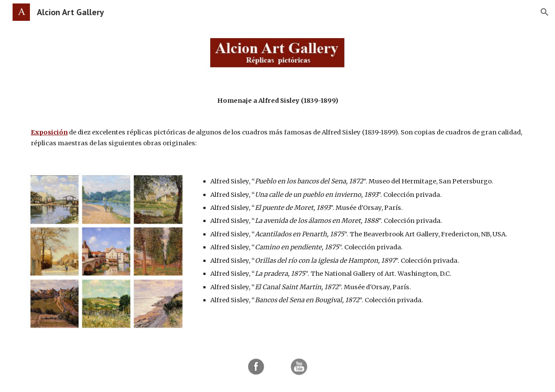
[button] (545, 12)
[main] (277, 122)
